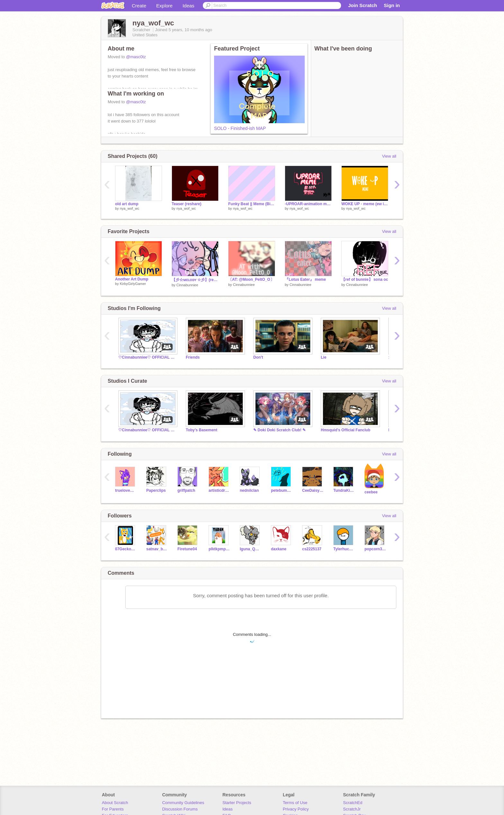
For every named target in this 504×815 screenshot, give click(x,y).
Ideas (189, 6)
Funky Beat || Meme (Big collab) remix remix (252, 204)
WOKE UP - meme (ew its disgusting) (365, 204)
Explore (164, 6)
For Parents (113, 809)
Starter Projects (237, 803)
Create (139, 6)
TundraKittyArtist (344, 490)
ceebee (371, 492)
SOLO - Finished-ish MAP (240, 128)
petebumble (282, 490)
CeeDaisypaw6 (313, 490)
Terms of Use (295, 803)
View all (389, 156)
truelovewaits (126, 490)
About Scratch (115, 803)
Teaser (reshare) (186, 204)
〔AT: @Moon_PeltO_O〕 (251, 279)
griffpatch (186, 490)
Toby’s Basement (202, 430)
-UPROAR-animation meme (308, 204)
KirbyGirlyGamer (133, 284)
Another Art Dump (132, 279)
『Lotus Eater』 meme (305, 279)
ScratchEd (353, 803)
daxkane (279, 549)
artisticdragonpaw (219, 490)
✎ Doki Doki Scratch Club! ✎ (279, 430)
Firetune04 (187, 549)
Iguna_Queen (251, 549)
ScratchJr (352, 809)
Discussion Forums (180, 809)
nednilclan (249, 490)
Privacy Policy (296, 809)
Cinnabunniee (187, 285)
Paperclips (156, 490)
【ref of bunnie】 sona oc (365, 279)
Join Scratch (363, 5)
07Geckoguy (126, 549)
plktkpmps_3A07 (219, 549)
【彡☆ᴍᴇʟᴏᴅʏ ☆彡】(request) (195, 280)
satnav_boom (157, 549)
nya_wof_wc (130, 208)
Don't (258, 357)
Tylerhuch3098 (344, 549)
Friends (193, 357)
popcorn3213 (375, 549)
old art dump (127, 204)
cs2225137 (312, 549)
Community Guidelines (183, 803)
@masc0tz (136, 57)
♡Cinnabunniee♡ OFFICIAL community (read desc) (147, 357)
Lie (324, 357)
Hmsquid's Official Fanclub (346, 430)
